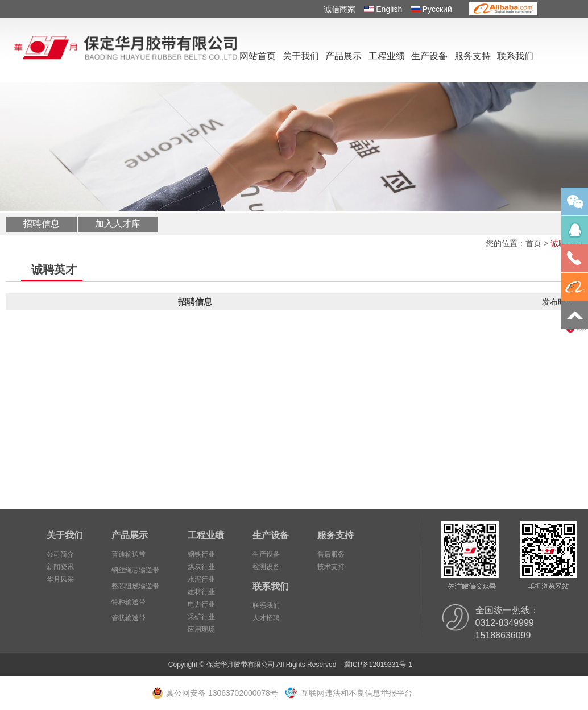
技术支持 (331, 567)
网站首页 (258, 56)
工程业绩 (387, 56)
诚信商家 (339, 9)
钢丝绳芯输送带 (135, 570)
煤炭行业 (201, 567)
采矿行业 (201, 617)
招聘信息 (42, 224)
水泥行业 (201, 579)
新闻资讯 (60, 567)
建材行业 (201, 592)
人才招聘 (266, 618)
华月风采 (60, 579)
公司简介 (60, 554)
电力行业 (201, 604)
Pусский (432, 9)
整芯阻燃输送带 (135, 586)
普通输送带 (129, 554)
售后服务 (331, 554)
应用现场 (201, 629)
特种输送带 (129, 602)
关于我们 (301, 56)
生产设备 (429, 56)
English (383, 9)
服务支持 (473, 56)
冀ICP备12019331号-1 (378, 665)
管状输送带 (129, 618)
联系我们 (515, 56)
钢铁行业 (201, 554)
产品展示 (343, 56)
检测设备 (266, 567)
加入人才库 (118, 224)
